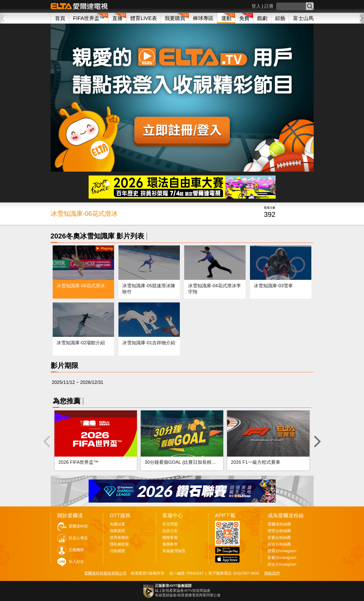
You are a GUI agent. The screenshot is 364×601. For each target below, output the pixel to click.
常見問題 (170, 524)
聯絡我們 (272, 573)
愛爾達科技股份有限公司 (105, 573)
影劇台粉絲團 (279, 538)
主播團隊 (76, 550)
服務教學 (170, 544)
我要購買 (175, 18)
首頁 (60, 18)
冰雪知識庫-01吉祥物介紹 (149, 343)
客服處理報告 (174, 551)
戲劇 (262, 18)
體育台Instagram (282, 551)
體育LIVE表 (144, 18)
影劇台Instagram (282, 558)
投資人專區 (78, 538)
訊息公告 (170, 531)
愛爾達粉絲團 (279, 524)
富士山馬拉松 (309, 18)
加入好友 (76, 562)
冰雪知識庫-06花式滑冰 (81, 286)
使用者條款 (119, 538)
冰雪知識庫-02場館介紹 (81, 343)
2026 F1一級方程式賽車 (256, 462)
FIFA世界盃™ (89, 18)
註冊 (269, 6)
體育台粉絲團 (279, 531)
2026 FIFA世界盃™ (78, 462)
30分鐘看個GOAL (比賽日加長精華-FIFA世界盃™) (196, 462)
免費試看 (117, 524)
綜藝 (280, 18)
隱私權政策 (119, 544)
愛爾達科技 (78, 526)
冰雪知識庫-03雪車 (273, 286)
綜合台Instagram (282, 564)
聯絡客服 (170, 538)
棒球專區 (203, 18)
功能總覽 (117, 551)
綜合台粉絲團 (279, 544)
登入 (256, 6)
